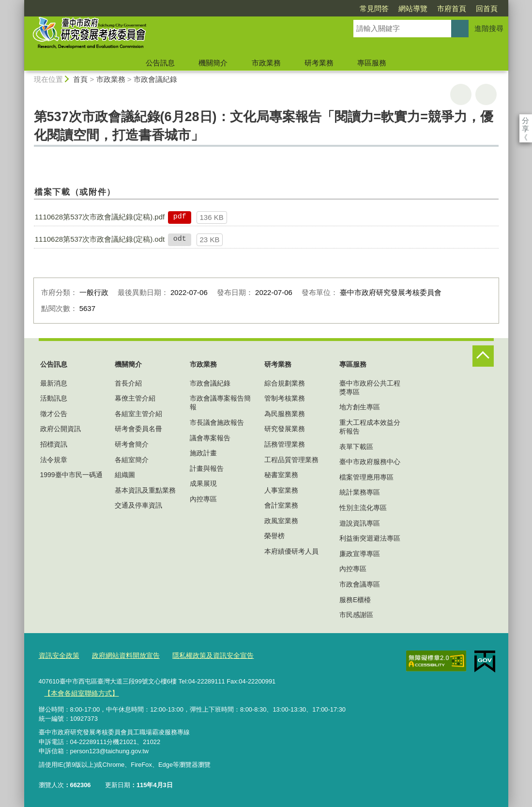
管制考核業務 (285, 398)
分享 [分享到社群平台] (525, 120)
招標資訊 (54, 444)
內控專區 (203, 499)
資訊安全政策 (58, 655)
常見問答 (319, 8)
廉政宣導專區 (360, 554)
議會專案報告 (210, 438)
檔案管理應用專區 (366, 477)
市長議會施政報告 (217, 422)
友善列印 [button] (461, 94)
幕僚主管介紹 (135, 398)
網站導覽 (357, 8)
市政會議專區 (360, 584)
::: (20, 4)
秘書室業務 (281, 475)
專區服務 (372, 63)
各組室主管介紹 (138, 414)
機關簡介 (213, 63)
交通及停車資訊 (138, 505)
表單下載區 (356, 447)
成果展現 (203, 483)
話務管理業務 (285, 444)
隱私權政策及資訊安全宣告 (202, 655)
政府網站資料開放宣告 (121, 655)
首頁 (80, 79)
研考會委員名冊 (138, 429)
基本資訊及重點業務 (145, 490)
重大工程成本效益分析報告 (370, 427)
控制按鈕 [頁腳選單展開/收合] (483, 356)
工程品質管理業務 (291, 460)
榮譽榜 (274, 536)
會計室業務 (281, 505)
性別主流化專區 (363, 508)
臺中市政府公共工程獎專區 (370, 388)
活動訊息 (54, 398)
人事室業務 (281, 490)
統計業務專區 (360, 492)
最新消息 (54, 383)
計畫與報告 (207, 468)
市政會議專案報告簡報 (220, 403)
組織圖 (125, 475)
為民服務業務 (285, 414)
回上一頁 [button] (486, 94)
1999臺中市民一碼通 (71, 475)
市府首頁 (396, 8)
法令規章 (54, 460)
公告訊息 (160, 63)
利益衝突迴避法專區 (370, 538)
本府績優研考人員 (291, 551)
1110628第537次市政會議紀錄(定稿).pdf (100, 217)
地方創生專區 (360, 407)
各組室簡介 (132, 460)
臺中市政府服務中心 (370, 462)
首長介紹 (128, 383)
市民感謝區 (356, 615)
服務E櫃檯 (355, 600)
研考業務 (319, 63)
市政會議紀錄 (155, 79)
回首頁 (431, 8)
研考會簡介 (132, 444)
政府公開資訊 (61, 429)
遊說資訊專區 (360, 523)
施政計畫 (203, 453)
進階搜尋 (489, 28)
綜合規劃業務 (285, 383)
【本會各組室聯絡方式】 (79, 691)
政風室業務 (281, 521)
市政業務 (266, 63)
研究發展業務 (285, 429)
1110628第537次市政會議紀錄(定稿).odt (100, 239)
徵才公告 (54, 414)
